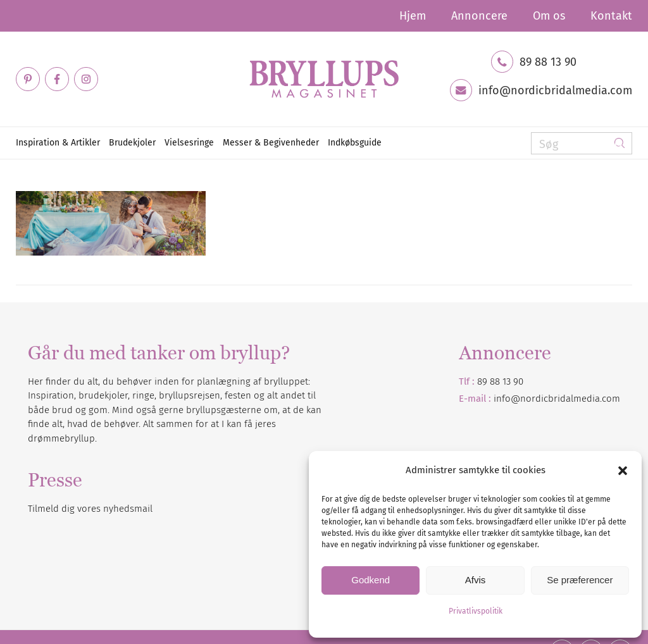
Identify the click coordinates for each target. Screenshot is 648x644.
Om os (549, 16)
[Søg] (582, 143)
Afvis (476, 580)
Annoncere (479, 16)
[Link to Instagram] (86, 79)
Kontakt (611, 16)
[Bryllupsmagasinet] (324, 79)
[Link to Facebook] (57, 79)
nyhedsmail (128, 509)
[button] (623, 471)
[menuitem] (413, 16)
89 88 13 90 (548, 62)
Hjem (413, 16)
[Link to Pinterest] (28, 79)
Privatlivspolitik (476, 611)
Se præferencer (580, 580)
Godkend (371, 580)
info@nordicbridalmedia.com (555, 90)
